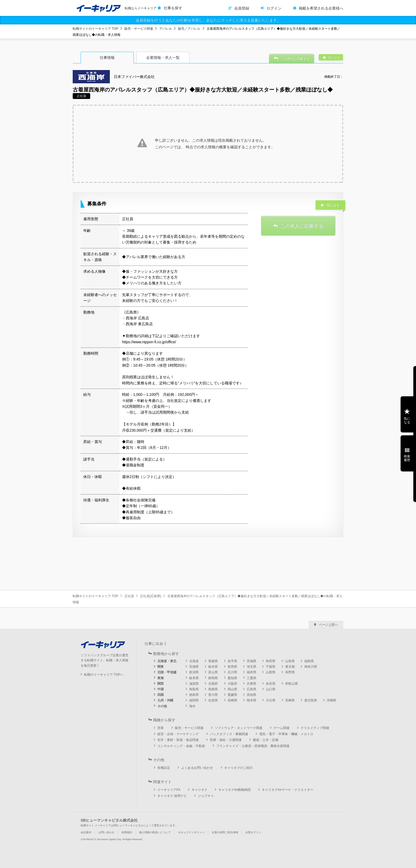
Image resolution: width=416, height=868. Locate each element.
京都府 (213, 684)
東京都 (290, 667)
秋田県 (271, 661)
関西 (161, 684)
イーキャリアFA (169, 790)
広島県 (252, 689)
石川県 (232, 672)
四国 (161, 695)
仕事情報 (107, 58)
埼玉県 (252, 667)
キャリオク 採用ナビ (172, 796)
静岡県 (213, 678)
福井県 (252, 672)
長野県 (290, 672)
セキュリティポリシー (191, 832)
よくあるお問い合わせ (197, 768)
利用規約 (127, 832)
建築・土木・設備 (266, 740)
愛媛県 (232, 695)
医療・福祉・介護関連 (226, 740)
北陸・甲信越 (167, 672)
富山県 (213, 672)
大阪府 (232, 684)
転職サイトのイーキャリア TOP (96, 29)
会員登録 (242, 8)
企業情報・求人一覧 (163, 58)
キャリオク (200, 790)
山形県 (290, 661)
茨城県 (194, 667)
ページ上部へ (328, 625)
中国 (161, 689)
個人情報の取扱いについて (155, 832)
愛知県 (232, 678)
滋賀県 (194, 684)
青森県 (213, 661)
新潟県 (194, 672)
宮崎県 (290, 700)
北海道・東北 (167, 661)
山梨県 (271, 672)
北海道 (194, 661)
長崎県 (232, 700)
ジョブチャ (206, 796)
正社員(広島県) (151, 596)
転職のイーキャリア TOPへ (104, 675)
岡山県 (232, 689)
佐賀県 (213, 700)
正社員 (129, 596)
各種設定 (164, 768)
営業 (161, 728)
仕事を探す (173, 8)
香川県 (213, 695)
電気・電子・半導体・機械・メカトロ (286, 734)
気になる (407, 420)
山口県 (271, 689)
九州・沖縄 (165, 700)
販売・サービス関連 (139, 29)
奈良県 (271, 684)
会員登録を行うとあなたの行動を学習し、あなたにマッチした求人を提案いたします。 (208, 20)
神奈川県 (311, 667)
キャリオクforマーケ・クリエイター (288, 790)
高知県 (252, 695)
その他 (162, 706)
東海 (161, 678)
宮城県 (252, 661)
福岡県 (194, 700)
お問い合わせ (106, 832)
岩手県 (232, 661)
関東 (161, 667)
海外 (192, 706)
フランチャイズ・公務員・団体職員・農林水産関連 (253, 746)
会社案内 (86, 832)
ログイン (274, 8)
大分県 (271, 700)
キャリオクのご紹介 (239, 768)
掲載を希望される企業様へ (321, 8)
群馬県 (232, 667)
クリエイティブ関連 (315, 728)
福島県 (309, 661)
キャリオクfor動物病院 (235, 790)
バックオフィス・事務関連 (229, 734)
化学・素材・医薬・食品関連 (178, 740)
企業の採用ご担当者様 (225, 832)
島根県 (213, 689)
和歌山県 (292, 684)
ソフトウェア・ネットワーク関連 (239, 728)
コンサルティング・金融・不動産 (181, 746)
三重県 (252, 678)
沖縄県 (331, 700)
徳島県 (194, 695)
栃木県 (213, 667)
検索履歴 (407, 458)
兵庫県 (252, 684)
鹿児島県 (311, 700)
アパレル (166, 29)
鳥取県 (194, 689)
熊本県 (252, 700)
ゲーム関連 (281, 728)
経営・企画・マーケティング (178, 734)
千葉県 (271, 667)
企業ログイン (253, 832)
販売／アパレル (189, 29)
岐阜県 (194, 678)
